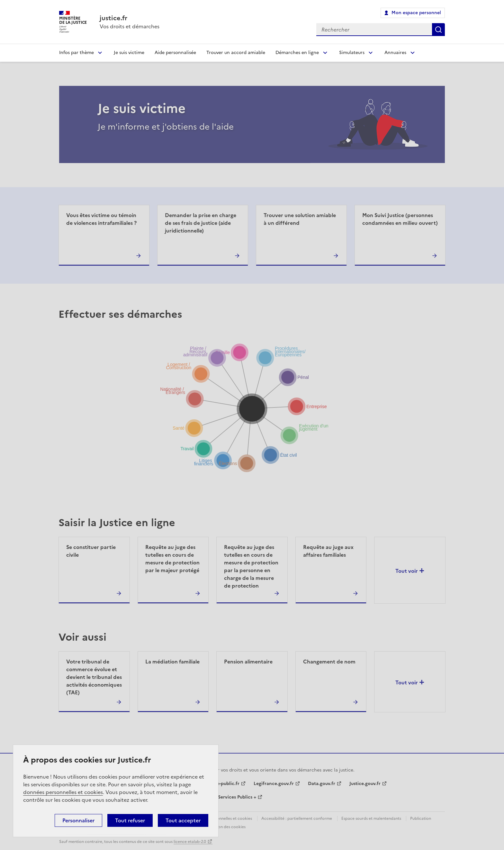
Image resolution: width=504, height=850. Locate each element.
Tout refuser (130, 820)
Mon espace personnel (416, 13)
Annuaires (395, 53)
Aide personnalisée (175, 53)
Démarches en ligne (297, 53)
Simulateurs (352, 53)
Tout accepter (183, 820)
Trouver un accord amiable (236, 53)
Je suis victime (129, 53)
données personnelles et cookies (63, 792)
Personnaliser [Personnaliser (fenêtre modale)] (78, 820)
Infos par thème (76, 53)
